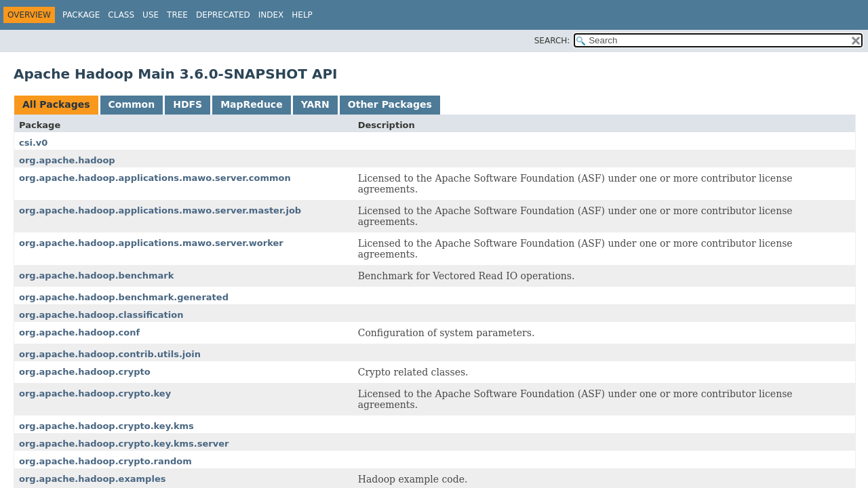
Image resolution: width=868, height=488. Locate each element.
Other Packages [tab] (390, 104)
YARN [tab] (315, 104)
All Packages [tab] (56, 104)
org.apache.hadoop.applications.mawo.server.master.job (160, 210)
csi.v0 (33, 143)
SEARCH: (552, 41)
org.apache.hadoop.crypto (85, 372)
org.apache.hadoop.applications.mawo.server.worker (151, 243)
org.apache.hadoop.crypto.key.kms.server (124, 444)
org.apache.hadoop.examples (92, 479)
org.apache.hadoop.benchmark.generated (124, 297)
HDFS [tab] (188, 104)
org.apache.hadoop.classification (101, 315)
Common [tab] (132, 104)
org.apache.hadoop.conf (79, 332)
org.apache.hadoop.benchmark (96, 276)
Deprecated (223, 15)
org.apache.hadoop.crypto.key (95, 393)
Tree (177, 15)
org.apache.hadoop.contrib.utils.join (110, 354)
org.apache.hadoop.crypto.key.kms (106, 426)
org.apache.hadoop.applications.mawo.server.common (155, 178)
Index (271, 15)
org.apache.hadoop (67, 160)
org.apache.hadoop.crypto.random (105, 461)
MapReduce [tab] (251, 104)
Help (302, 15)
